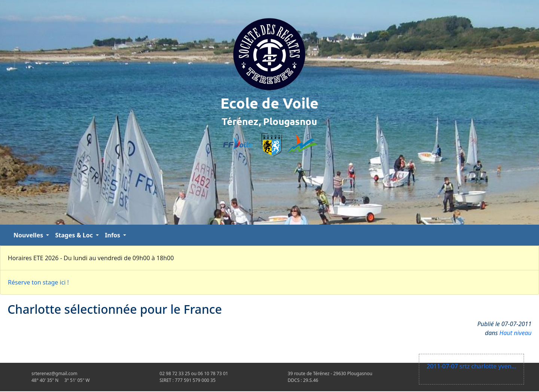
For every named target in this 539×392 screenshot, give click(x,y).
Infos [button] (113, 235)
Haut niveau (515, 333)
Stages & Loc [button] (75, 235)
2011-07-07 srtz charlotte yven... (471, 366)
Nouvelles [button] (29, 235)
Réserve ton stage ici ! (38, 282)
